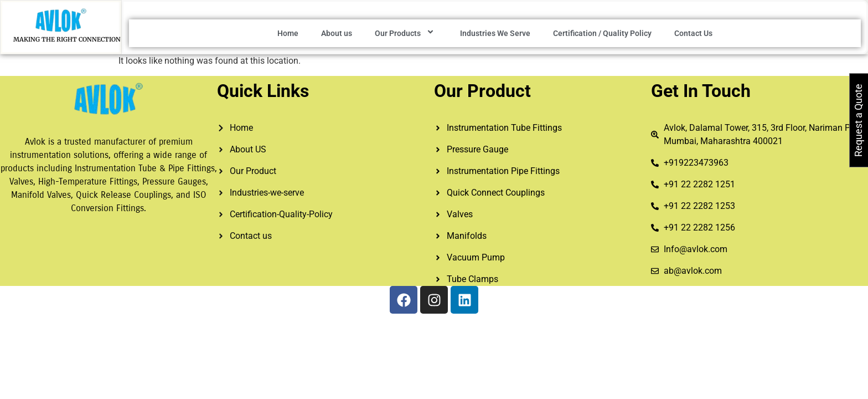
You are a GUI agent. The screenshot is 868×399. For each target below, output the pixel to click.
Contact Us (693, 33)
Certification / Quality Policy (602, 33)
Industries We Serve (495, 33)
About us (337, 33)
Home (288, 33)
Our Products (406, 33)
